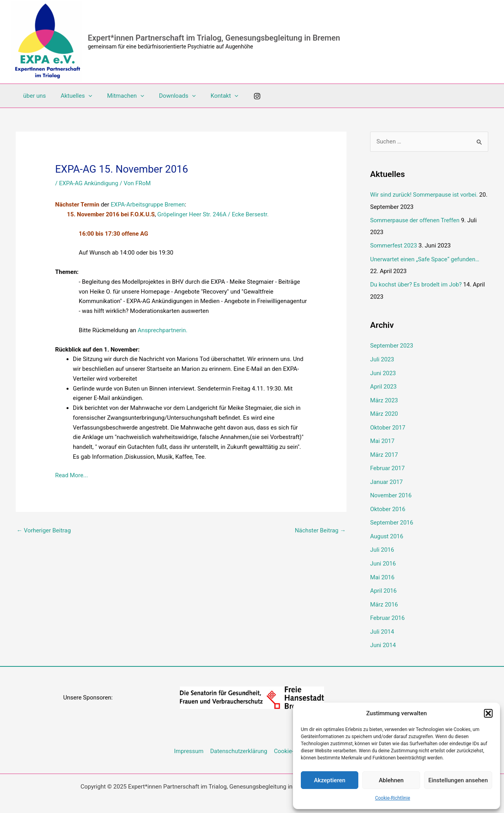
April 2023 (384, 384)
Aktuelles (72, 96)
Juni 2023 (383, 371)
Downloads (167, 96)
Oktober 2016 (388, 504)
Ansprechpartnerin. (163, 330)
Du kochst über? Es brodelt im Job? (416, 283)
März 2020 (384, 411)
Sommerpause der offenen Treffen (415, 220)
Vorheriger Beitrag (44, 530)
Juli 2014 (382, 624)
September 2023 (392, 344)
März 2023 (384, 398)
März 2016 (384, 597)
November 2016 (391, 491)
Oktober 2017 (388, 424)
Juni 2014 (383, 637)
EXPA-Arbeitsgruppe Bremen (148, 205)
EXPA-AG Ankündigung (89, 183)
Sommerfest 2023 (394, 245)
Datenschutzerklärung (239, 742)
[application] (84, 96)
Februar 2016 (388, 610)
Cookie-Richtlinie (392, 798)
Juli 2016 (382, 544)
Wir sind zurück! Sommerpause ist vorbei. (424, 195)
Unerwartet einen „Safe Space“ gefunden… (425, 259)
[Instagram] (243, 96)
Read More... (72, 475)
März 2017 (384, 451)
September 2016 (392, 517)
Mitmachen (118, 96)
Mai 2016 (382, 571)
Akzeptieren (330, 780)
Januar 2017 (387, 477)
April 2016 (384, 584)
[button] (488, 713)
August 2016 (387, 530)
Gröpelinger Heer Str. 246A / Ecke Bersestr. (214, 214)
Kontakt (211, 96)
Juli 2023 (382, 358)
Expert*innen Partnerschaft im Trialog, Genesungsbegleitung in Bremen (214, 38)
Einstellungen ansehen (458, 780)
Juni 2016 (383, 557)
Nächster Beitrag (320, 530)
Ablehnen (391, 780)
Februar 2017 (388, 464)
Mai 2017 (382, 437)
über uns (33, 96)
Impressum (189, 742)
